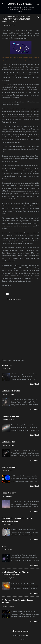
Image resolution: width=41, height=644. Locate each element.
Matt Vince (25, 635)
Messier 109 (7, 365)
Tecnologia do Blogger (20, 631)
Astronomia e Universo (21, 4)
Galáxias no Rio (8, 442)
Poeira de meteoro (9, 493)
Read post (35, 384)
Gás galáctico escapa (10, 416)
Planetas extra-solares (14, 299)
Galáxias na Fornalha (11, 391)
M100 (4, 546)
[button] (38, 17)
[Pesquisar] (38, 4)
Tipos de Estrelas (9, 467)
